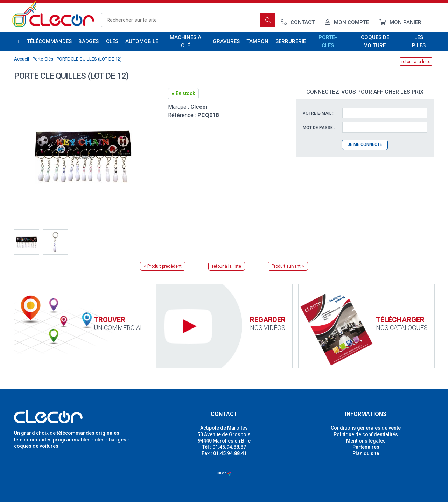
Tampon (257, 41)
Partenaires (366, 447)
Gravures (226, 41)
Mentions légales (366, 441)
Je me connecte (365, 144)
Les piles (419, 41)
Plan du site (366, 453)
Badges (88, 41)
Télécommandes (49, 41)
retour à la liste (416, 62)
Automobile (142, 41)
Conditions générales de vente (366, 428)
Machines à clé (185, 41)
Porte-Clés (328, 41)
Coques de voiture (375, 41)
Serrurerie (290, 41)
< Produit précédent (163, 266)
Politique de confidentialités (366, 434)
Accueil (22, 59)
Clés (112, 41)
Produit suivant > (288, 266)
